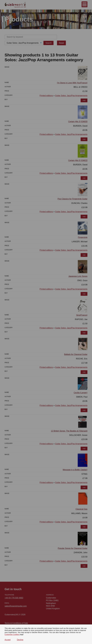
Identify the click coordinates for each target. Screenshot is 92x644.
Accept (8, 640)
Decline (20, 640)
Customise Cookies (12, 634)
